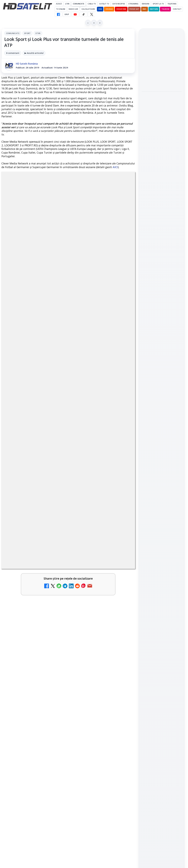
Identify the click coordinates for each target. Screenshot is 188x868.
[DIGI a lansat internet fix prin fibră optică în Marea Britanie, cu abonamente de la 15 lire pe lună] (122, 629)
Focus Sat (134, 9)
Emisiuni (146, 4)
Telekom (165, 9)
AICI (115, 167)
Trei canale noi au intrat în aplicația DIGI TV (27, 556)
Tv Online (61, 9)
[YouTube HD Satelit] (75, 14)
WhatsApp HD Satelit (162, 376)
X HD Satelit (162, 401)
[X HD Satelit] (92, 14)
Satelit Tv (104, 4)
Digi (145, 449)
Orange (109, 9)
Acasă (59, 4)
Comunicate (79, 4)
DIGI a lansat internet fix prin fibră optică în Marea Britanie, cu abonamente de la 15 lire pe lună (95, 630)
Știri (67, 4)
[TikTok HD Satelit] (83, 14)
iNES (144, 9)
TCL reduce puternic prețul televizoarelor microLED (25, 709)
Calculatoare (88, 9)
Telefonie (172, 4)
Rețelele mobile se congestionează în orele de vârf (161, 104)
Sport (27, 33)
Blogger (118, 752)
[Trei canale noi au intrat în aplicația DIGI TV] (54, 560)
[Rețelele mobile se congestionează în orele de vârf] (162, 122)
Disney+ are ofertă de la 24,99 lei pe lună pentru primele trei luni (95, 592)
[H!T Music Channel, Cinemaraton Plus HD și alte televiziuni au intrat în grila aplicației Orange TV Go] (122, 712)
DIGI (100, 9)
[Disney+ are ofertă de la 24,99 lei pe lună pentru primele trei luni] (122, 595)
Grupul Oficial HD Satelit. (81, 470)
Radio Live (73, 9)
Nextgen (154, 9)
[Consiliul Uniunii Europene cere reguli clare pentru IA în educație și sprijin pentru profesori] (162, 84)
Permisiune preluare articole (162, 484)
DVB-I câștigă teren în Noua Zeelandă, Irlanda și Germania (94, 675)
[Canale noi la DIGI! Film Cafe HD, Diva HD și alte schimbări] (122, 560)
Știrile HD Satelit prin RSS (162, 419)
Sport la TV (158, 4)
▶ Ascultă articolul (34, 53)
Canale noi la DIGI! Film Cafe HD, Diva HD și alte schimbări (95, 557)
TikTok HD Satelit (162, 393)
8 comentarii (13, 53)
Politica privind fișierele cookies (162, 494)
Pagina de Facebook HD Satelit (162, 354)
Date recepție (119, 4)
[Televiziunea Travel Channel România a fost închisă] (54, 595)
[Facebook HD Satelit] (58, 14)
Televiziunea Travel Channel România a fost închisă (25, 592)
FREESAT (156, 449)
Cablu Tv (92, 4)
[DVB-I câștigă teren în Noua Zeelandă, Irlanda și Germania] (122, 678)
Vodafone (121, 9)
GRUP (67, 14)
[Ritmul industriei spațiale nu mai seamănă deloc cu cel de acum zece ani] (162, 164)
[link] (34, 563)
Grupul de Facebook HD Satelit (162, 366)
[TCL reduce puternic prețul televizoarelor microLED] (54, 712)
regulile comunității (50, 466)
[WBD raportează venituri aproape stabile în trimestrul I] (54, 678)
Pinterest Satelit (162, 410)
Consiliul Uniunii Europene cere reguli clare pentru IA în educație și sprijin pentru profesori (162, 62)
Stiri (38, 33)
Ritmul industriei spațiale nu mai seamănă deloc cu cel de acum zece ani (161, 145)
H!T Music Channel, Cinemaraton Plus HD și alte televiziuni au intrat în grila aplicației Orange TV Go (95, 715)
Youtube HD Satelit (162, 384)
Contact (177, 9)
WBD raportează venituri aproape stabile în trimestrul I (26, 675)
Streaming (133, 4)
